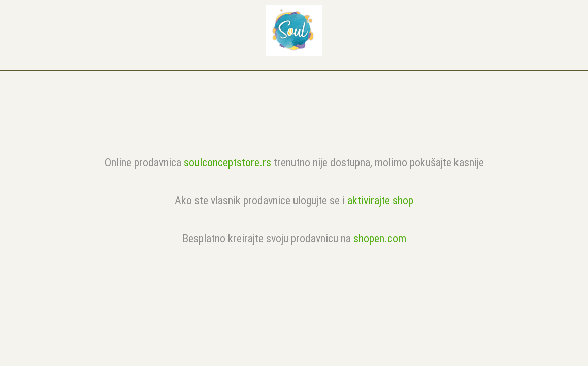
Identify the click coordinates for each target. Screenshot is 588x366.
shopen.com (380, 239)
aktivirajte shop (380, 201)
